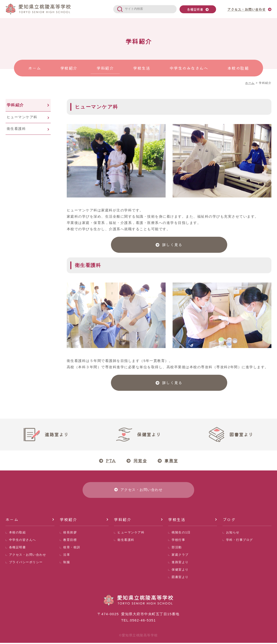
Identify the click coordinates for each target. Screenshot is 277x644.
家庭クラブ (180, 556)
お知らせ (233, 534)
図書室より (180, 578)
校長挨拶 (70, 534)
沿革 (67, 556)
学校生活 (177, 521)
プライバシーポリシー (26, 563)
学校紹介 (68, 521)
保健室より (180, 571)
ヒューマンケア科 (22, 117)
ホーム (12, 521)
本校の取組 (18, 534)
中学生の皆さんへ (23, 541)
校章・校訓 (72, 548)
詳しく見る (172, 245)
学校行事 (178, 541)
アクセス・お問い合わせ (28, 556)
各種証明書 (195, 9)
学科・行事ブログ (240, 541)
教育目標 (70, 541)
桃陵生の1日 (181, 534)
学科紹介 (15, 105)
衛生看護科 (16, 129)
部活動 (177, 548)
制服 (67, 563)
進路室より (180, 563)
